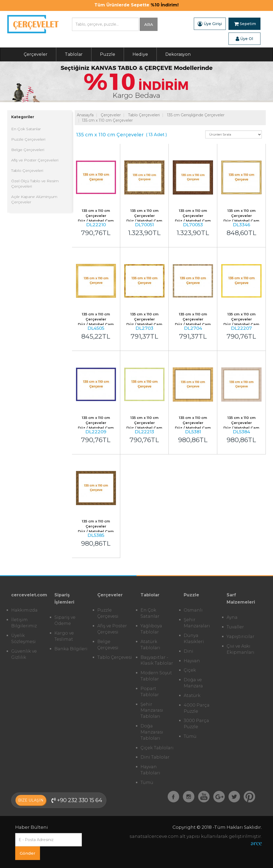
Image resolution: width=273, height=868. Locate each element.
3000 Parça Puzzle (196, 724)
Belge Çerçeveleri (28, 150)
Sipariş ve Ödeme (65, 620)
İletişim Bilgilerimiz (24, 623)
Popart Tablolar (150, 692)
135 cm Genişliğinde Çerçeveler (196, 115)
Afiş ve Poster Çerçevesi (112, 629)
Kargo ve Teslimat (64, 636)
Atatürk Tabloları (150, 645)
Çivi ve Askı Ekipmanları (240, 649)
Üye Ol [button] (244, 39)
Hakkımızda (24, 610)
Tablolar (74, 54)
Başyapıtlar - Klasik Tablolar (157, 660)
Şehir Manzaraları (197, 623)
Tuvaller (235, 627)
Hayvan (192, 661)
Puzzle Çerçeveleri (28, 139)
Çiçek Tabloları (157, 748)
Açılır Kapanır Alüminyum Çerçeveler (34, 199)
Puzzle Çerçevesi (108, 613)
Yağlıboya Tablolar (151, 629)
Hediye (140, 54)
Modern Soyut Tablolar (156, 676)
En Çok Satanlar (26, 129)
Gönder (28, 853)
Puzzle (108, 54)
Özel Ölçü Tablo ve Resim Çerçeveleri (35, 184)
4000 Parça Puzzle (197, 708)
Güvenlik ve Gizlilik (24, 654)
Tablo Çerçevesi (115, 657)
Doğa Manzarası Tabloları (152, 732)
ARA (149, 24)
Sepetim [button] (245, 24)
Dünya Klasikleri (194, 639)
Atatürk (192, 695)
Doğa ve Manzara (193, 683)
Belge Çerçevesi (108, 645)
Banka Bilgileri (71, 649)
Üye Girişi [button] (210, 24)
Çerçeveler (36, 54)
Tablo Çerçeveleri (27, 171)
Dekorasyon (178, 54)
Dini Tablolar (155, 757)
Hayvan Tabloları (150, 770)
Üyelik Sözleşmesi (23, 639)
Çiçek (190, 670)
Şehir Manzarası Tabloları (152, 710)
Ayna (232, 617)
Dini (188, 651)
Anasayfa (85, 115)
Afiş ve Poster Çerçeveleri (35, 160)
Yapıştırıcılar (240, 637)
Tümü (147, 782)
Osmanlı (193, 610)
